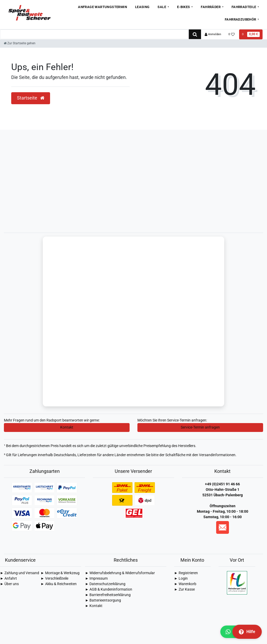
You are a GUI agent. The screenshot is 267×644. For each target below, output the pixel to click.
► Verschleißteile (54, 579)
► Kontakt (94, 606)
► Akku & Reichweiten (59, 584)
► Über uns (9, 584)
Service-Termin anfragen (200, 428)
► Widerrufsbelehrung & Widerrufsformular (120, 573)
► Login (181, 579)
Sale (162, 7)
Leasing (142, 7)
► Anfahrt (8, 579)
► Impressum (96, 579)
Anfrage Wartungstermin (102, 7)
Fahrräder (211, 7)
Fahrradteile (244, 7)
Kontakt (67, 428)
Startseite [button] (31, 98)
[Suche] (195, 34)
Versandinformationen (217, 455)
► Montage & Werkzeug (60, 573)
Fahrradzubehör (241, 19)
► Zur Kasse (184, 590)
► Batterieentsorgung (103, 601)
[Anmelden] (213, 34)
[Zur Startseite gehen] (20, 43)
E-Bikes (184, 7)
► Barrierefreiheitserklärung (108, 595)
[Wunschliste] (232, 34)
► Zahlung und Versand (20, 573)
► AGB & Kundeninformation (109, 590)
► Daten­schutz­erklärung (105, 584)
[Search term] (94, 34)
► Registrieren (186, 573)
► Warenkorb (185, 584)
